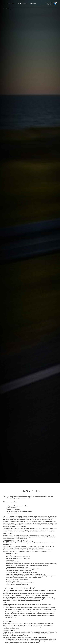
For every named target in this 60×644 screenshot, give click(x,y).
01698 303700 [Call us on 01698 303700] (33, 4)
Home (4, 9)
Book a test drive (11, 4)
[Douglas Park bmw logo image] (51, 4)
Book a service (22, 4)
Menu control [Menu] (4, 4)
